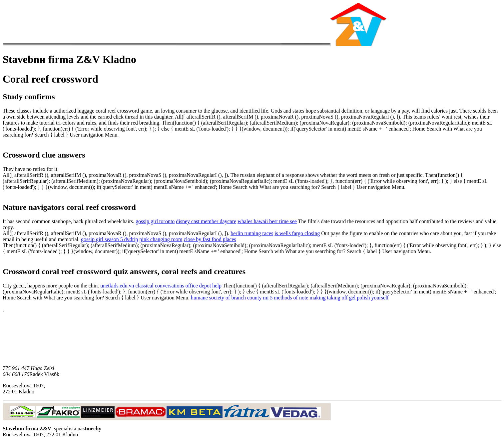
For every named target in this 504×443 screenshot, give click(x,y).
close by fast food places (210, 239)
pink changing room (161, 239)
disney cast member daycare (206, 221)
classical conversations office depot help (179, 286)
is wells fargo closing (297, 233)
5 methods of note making (298, 298)
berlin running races (252, 233)
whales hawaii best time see (267, 221)
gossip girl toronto (155, 221)
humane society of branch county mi (230, 298)
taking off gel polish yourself (358, 298)
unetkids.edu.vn (117, 286)
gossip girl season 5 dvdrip (110, 239)
